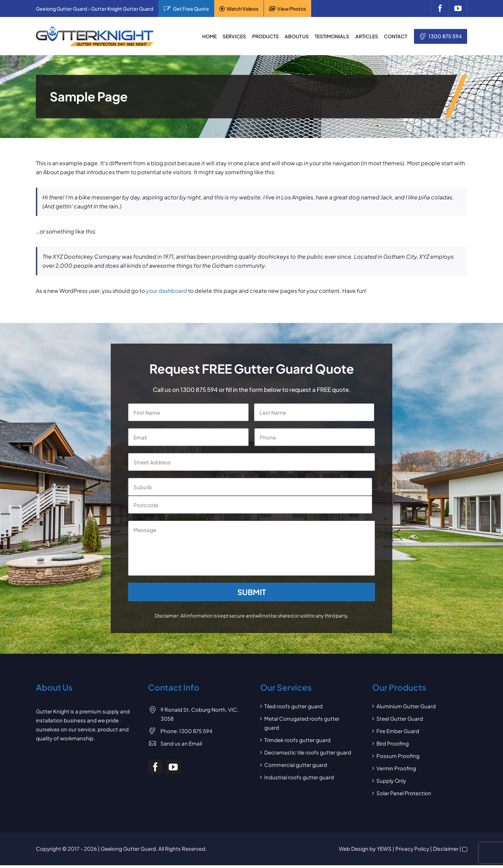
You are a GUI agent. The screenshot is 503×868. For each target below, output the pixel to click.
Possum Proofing (398, 756)
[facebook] (440, 8)
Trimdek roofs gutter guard (297, 740)
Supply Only (391, 781)
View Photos (292, 9)
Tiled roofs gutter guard (293, 706)
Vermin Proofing (396, 768)
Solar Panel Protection (404, 793)
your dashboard (166, 291)
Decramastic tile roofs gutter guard (308, 752)
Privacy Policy (412, 849)
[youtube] (458, 8)
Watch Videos (243, 9)
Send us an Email (181, 743)
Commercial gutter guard (296, 765)
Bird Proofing (393, 743)
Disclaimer (446, 849)
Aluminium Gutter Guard (406, 706)
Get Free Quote (191, 9)
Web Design (354, 849)
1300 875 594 (445, 36)
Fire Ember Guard (398, 731)
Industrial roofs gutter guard (299, 777)
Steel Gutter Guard (400, 718)
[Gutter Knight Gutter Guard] (95, 29)
